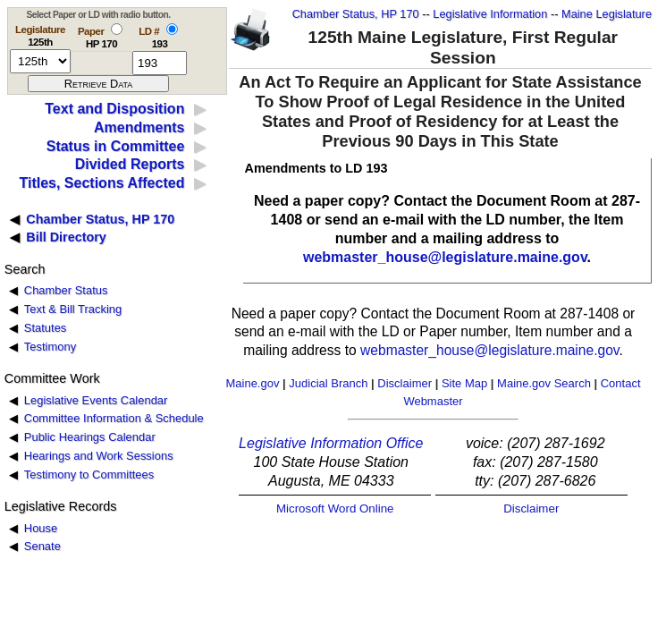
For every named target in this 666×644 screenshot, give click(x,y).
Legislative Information (490, 14)
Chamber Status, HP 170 (356, 14)
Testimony (50, 347)
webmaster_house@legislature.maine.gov (445, 257)
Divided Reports (130, 164)
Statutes (46, 328)
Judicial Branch (328, 383)
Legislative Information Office (331, 443)
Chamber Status (66, 290)
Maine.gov (252, 383)
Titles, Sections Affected (101, 183)
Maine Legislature (607, 14)
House (41, 528)
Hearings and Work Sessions (99, 456)
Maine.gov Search (544, 383)
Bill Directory (66, 237)
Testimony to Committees (89, 475)
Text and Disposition (114, 109)
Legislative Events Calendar (96, 400)
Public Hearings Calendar (90, 437)
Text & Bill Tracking (73, 309)
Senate (42, 546)
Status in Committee (116, 146)
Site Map (464, 383)
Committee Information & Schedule (114, 418)
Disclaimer (405, 383)
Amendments (139, 127)
